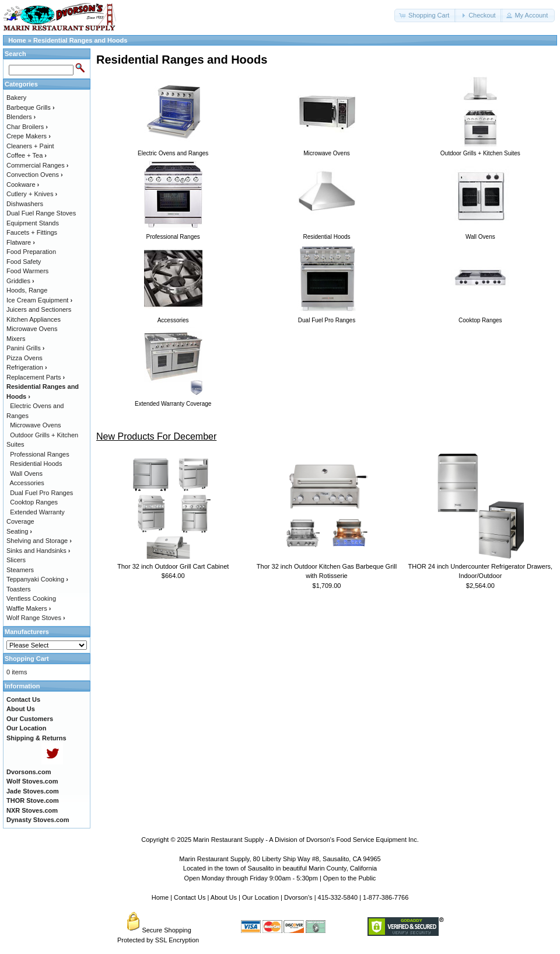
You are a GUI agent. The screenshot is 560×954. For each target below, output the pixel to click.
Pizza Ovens (24, 358)
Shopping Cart (27, 659)
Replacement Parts (36, 377)
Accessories (27, 483)
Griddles (20, 281)
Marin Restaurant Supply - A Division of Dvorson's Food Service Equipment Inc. (306, 840)
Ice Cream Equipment (39, 300)
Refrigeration (27, 367)
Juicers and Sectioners (39, 309)
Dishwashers (25, 204)
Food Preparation (31, 252)
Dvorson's (298, 897)
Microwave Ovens (32, 329)
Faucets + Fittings (32, 232)
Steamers (20, 570)
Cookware (23, 184)
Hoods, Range (27, 290)
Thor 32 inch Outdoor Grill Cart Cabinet (173, 566)
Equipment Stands (33, 223)
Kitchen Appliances (34, 319)
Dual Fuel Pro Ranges (41, 493)
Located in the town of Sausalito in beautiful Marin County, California (280, 868)
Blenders (21, 117)
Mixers (16, 339)
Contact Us (190, 897)
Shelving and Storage (39, 541)
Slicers (16, 560)
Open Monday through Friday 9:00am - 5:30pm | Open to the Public (280, 878)
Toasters (19, 589)
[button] (425, 15)
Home (17, 40)
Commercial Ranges (37, 165)
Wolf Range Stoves (36, 618)
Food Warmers (27, 271)
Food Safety (24, 262)
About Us (224, 897)
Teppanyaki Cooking (37, 579)
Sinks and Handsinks (38, 551)
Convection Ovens (35, 175)
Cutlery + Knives (32, 194)
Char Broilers (27, 127)
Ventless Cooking (31, 598)
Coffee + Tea (27, 155)
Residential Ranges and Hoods (80, 40)
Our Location (260, 897)
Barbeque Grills (31, 107)
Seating (19, 531)
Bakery (16, 98)
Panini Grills (25, 348)
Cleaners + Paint (30, 146)
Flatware (21, 242)
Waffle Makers (29, 608)
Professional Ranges (40, 454)
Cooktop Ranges (34, 502)
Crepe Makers (29, 136)
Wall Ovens (26, 473)
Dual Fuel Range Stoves (41, 213)
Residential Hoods (36, 464)
